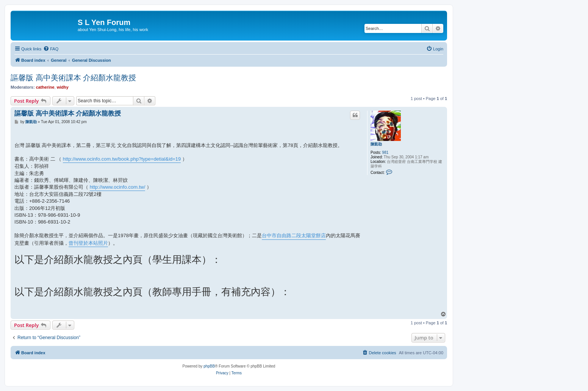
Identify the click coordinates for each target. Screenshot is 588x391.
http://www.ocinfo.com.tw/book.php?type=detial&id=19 (122, 159)
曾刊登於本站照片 (88, 243)
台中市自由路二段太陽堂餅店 (294, 235)
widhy (63, 87)
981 (385, 152)
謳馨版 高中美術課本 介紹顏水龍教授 (73, 78)
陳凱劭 (376, 144)
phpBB (209, 366)
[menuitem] (51, 49)
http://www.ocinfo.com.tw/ (118, 187)
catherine (45, 87)
